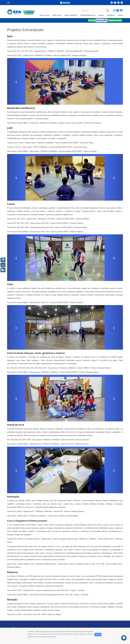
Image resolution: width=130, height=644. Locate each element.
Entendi (98, 635)
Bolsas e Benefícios (71, 15)
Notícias (101, 15)
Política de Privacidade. (48, 637)
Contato (120, 15)
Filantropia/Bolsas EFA (88, 15)
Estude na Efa (57, 15)
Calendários (111, 15)
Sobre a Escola (44, 15)
